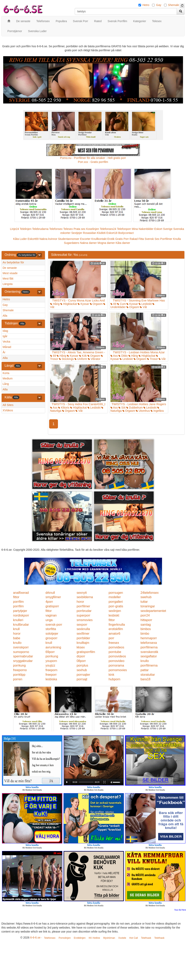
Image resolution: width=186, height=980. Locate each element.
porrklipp (19, 675)
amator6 (114, 634)
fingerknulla (117, 625)
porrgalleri (116, 602)
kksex (81, 647)
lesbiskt (114, 615)
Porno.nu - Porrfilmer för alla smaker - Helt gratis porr (93, 158)
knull (16, 629)
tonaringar (148, 606)
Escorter (85, 239)
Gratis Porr (122, 239)
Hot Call (134, 938)
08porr (81, 661)
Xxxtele (122, 938)
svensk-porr (54, 625)
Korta (6, 373)
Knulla (177, 239)
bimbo (145, 634)
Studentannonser (69, 239)
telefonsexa (149, 643)
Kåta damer (123, 243)
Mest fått (8, 279)
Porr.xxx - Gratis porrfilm (93, 162)
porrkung (52, 656)
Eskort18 (112, 233)
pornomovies (118, 670)
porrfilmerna (149, 647)
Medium (8, 378)
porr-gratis (116, 606)
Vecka (6, 342)
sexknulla (83, 629)
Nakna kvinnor (48, 239)
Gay (159, 5)
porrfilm (18, 602)
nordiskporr (21, 615)
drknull (50, 593)
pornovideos (117, 656)
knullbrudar (21, 625)
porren (18, 679)
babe (17, 638)
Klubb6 (101, 233)
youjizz (50, 665)
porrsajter (83, 675)
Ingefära (157, 411)
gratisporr (52, 606)
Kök (83, 356)
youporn (51, 661)
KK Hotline (94, 938)
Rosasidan (90, 233)
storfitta (51, 629)
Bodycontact (126, 233)
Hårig (55, 304)
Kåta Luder (20, 239)
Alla (5, 316)
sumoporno (21, 652)
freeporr (51, 675)
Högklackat (69, 304)
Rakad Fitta (137, 239)
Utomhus (143, 411)
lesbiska (51, 679)
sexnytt (82, 593)
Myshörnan (109, 938)
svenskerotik (149, 652)
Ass (114, 356)
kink (111, 675)
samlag (146, 625)
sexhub (82, 670)
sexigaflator (149, 656)
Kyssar (83, 304)
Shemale (174, 5)
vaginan (51, 615)
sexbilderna (85, 597)
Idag (5, 331)
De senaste (10, 268)
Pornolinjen (65, 938)
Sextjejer (77, 233)
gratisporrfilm (86, 652)
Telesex (68, 229)
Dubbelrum (134, 408)
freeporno (20, 670)
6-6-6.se (35, 938)
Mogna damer (106, 243)
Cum (121, 304)
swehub (146, 597)
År (4, 352)
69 (113, 304)
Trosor (152, 359)
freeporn (52, 670)
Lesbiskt (145, 304)
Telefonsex (56, 229)
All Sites (8, 405)
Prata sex (79, 229)
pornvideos (116, 647)
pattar (145, 670)
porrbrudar (84, 611)
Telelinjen (26, 229)
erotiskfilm (116, 629)
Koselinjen (93, 229)
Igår (5, 336)
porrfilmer (83, 606)
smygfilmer (53, 597)
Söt (122, 408)
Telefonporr (124, 229)
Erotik (111, 239)
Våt (143, 307)
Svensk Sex (152, 239)
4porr (49, 602)
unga (49, 620)
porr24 (145, 615)
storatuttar (148, 675)
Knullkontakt (99, 239)
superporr (83, 615)
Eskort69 (33, 239)
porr (111, 638)
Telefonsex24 (108, 229)
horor (80, 602)
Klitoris (64, 408)
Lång (6, 384)
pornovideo (116, 661)
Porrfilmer (166, 239)
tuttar (144, 602)
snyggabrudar (23, 661)
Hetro (146, 5)
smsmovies (85, 620)
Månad (7, 347)
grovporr (52, 638)
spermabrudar (23, 656)
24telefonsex (150, 593)
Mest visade (10, 273)
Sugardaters (72, 243)
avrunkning (53, 647)
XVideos (8, 410)
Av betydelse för (13, 262)
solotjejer (52, 634)
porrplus (82, 665)
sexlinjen (115, 611)
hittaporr (146, 620)
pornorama (116, 665)
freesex (114, 643)
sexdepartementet (153, 611)
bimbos (146, 629)
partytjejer (20, 611)
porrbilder (83, 638)
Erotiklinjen (80, 938)
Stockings (66, 359)
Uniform (81, 359)
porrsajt (82, 679)
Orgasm (96, 304)
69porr (50, 652)
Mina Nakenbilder (143, 229)
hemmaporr (149, 638)
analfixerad (21, 593)
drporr (81, 656)
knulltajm (83, 643)
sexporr (82, 625)
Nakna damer (88, 243)
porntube (115, 652)
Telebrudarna (40, 229)
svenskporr (21, 647)
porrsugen (116, 593)
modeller (115, 597)
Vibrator (94, 359)
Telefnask (146, 938)
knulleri (18, 620)
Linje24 (14, 229)
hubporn (114, 679)
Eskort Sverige (163, 229)
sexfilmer (83, 634)
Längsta (8, 284)
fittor (16, 597)
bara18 (145, 679)
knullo (17, 643)
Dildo (123, 356)
